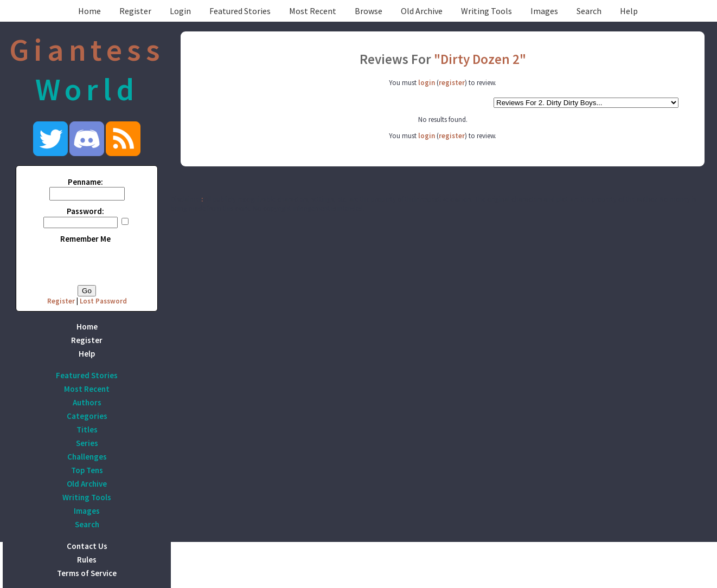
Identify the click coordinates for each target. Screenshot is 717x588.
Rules (87, 560)
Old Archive (422, 11)
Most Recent (313, 11)
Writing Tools (486, 11)
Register (135, 11)
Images (544, 11)
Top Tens (87, 470)
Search (589, 11)
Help (629, 11)
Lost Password (103, 301)
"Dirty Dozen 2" (480, 59)
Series (87, 443)
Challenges (87, 457)
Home (89, 11)
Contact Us (87, 546)
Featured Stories (240, 11)
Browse (369, 11)
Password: (85, 211)
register (452, 83)
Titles (87, 429)
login (427, 83)
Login (180, 11)
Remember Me (85, 239)
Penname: (85, 182)
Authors (87, 402)
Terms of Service (87, 573)
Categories (87, 416)
